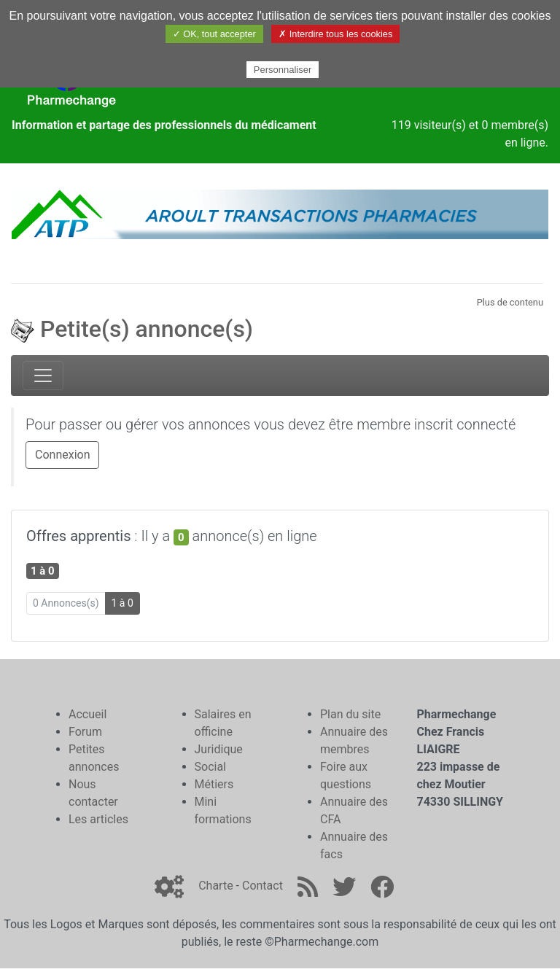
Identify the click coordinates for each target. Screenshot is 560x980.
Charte (215, 886)
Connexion (62, 455)
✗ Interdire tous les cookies (335, 34)
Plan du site (350, 714)
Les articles (98, 819)
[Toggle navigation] (43, 376)
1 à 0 (122, 603)
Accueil (87, 714)
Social (210, 767)
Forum (85, 732)
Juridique (219, 749)
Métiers (214, 784)
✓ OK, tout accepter (214, 34)
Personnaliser (283, 70)
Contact (262, 886)
